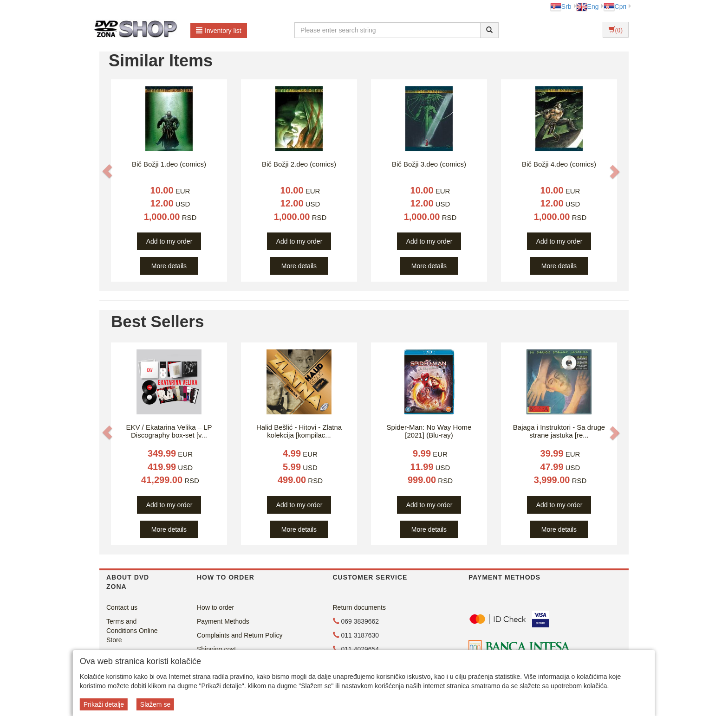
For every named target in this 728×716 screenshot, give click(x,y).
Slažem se (155, 704)
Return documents (359, 607)
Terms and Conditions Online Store (132, 631)
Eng (588, 6)
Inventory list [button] (219, 31)
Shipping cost (216, 649)
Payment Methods (223, 621)
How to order (215, 607)
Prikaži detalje (104, 704)
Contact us (122, 607)
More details (169, 266)
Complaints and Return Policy (240, 635)
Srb (561, 6)
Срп (615, 6)
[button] (107, 171)
